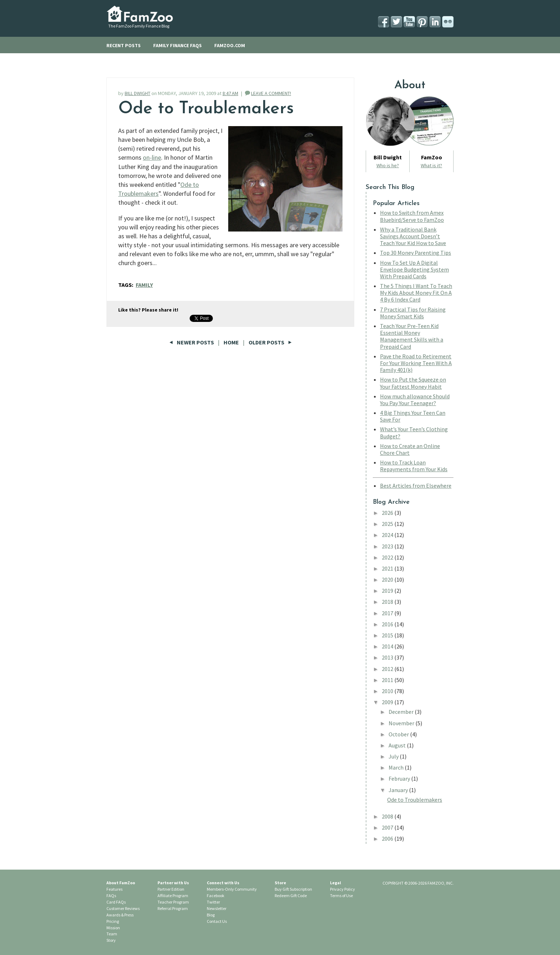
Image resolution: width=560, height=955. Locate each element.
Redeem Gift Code (291, 896)
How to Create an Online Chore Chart (410, 449)
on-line (152, 157)
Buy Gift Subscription (293, 889)
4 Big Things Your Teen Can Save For (413, 416)
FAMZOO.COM (230, 45)
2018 (388, 602)
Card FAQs (116, 902)
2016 (388, 624)
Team (112, 934)
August (398, 745)
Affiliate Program (173, 896)
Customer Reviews (123, 908)
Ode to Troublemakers (206, 109)
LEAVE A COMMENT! (271, 93)
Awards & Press (120, 915)
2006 (388, 839)
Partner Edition (171, 889)
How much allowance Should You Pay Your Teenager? (415, 400)
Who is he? (388, 165)
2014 (388, 646)
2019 (388, 591)
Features (114, 889)
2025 (388, 524)
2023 (388, 546)
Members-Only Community (232, 889)
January (399, 790)
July (394, 756)
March (397, 767)
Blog (211, 915)
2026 (388, 513)
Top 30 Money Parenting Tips (416, 253)
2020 (388, 580)
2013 (388, 657)
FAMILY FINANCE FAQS (177, 45)
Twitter (213, 902)
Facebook (216, 896)
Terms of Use (341, 896)
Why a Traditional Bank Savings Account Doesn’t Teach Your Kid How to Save (413, 236)
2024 (388, 535)
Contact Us (217, 921)
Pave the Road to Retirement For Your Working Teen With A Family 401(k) (416, 363)
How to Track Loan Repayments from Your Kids (414, 466)
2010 (388, 691)
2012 (388, 669)
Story (111, 940)
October (399, 734)
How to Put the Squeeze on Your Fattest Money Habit (413, 383)
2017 (388, 613)
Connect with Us (223, 883)
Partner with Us (173, 883)
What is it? (431, 165)
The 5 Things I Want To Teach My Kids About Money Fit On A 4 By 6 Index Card (416, 293)
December (402, 712)
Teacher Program (173, 902)
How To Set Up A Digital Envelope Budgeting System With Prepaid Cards (414, 269)
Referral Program (173, 908)
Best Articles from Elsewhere (416, 486)
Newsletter (217, 908)
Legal (336, 883)
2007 (388, 827)
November (402, 723)
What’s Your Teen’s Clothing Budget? (414, 432)
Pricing (113, 921)
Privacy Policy (342, 889)
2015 (388, 635)
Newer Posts (192, 342)
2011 (388, 680)
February (400, 779)
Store (280, 883)
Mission (113, 928)
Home (231, 342)
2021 (388, 568)
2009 (388, 702)
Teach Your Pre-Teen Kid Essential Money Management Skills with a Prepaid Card (412, 336)
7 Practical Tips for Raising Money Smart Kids (413, 313)
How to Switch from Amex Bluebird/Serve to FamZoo (412, 216)
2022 (388, 557)
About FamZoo (121, 883)
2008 (388, 816)
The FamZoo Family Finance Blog (139, 26)
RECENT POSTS (124, 45)
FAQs (111, 896)
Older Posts (270, 342)
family (144, 285)
